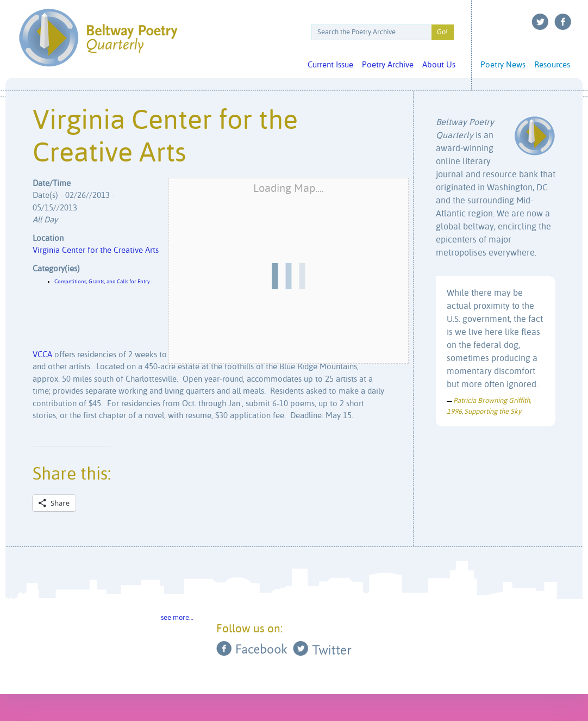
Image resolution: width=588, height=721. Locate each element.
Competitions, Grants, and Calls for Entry (102, 282)
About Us (439, 65)
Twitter (540, 22)
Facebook (563, 22)
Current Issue (330, 65)
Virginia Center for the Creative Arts (96, 250)
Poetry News (503, 65)
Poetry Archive (388, 65)
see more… (177, 618)
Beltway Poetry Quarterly (98, 38)
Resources (552, 65)
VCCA (42, 355)
